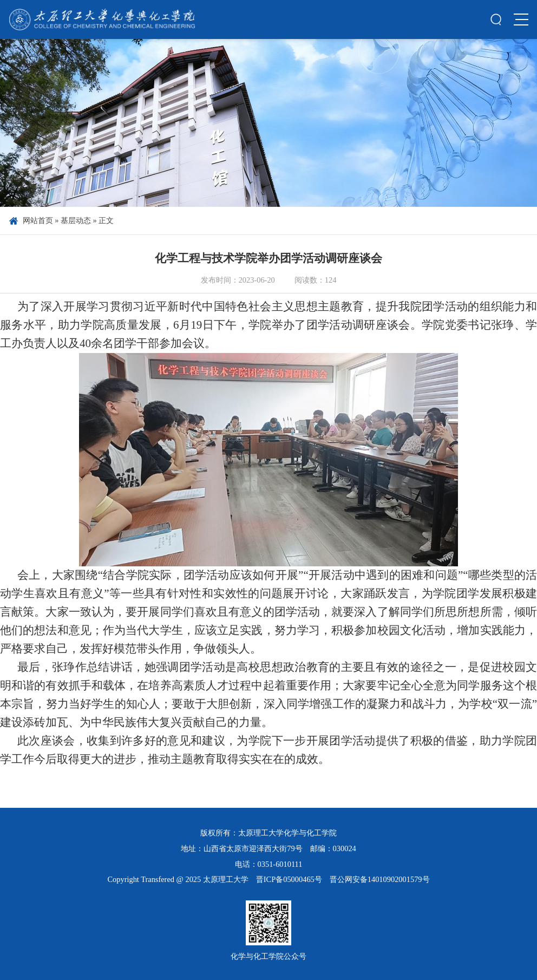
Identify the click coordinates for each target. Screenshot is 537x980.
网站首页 (38, 220)
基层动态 (76, 220)
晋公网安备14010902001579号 (380, 879)
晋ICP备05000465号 (289, 879)
